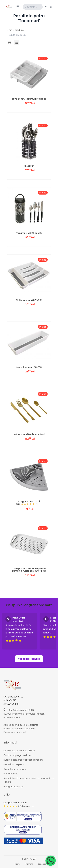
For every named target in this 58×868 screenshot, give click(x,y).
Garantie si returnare (15, 769)
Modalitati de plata (14, 764)
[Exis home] (9, 7)
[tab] (10, 43)
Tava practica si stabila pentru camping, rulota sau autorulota (29, 570)
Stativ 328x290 (29, 300)
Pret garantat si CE (14, 787)
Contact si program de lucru (19, 755)
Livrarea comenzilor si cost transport (23, 760)
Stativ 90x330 (29, 367)
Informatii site (11, 774)
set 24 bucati (29, 233)
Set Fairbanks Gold (29, 434)
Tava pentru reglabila (29, 99)
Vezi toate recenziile (29, 659)
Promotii (29, 864)
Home (18, 864)
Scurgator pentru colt (29, 501)
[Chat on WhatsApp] (51, 861)
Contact (42, 864)
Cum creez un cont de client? (19, 751)
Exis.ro (33, 859)
